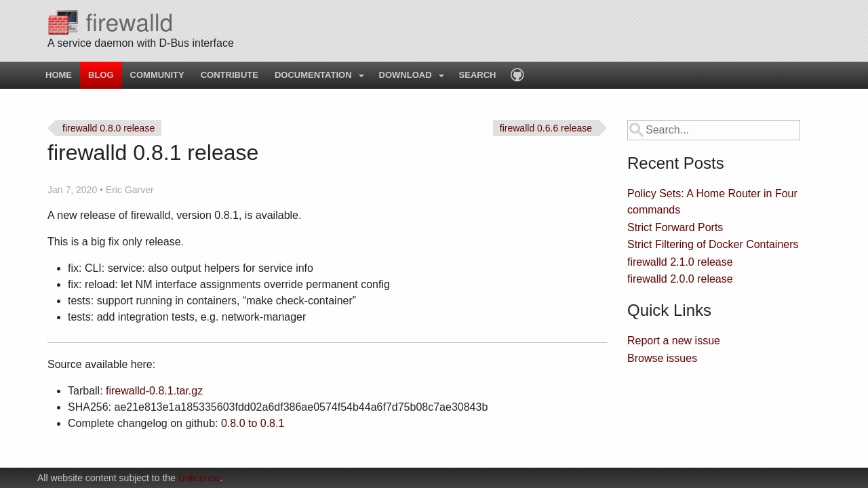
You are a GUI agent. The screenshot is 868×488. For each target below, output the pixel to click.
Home (59, 75)
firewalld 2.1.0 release (680, 262)
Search (478, 75)
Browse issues (662, 358)
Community (157, 75)
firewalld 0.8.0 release (108, 128)
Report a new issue (674, 341)
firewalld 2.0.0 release (680, 279)
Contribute (230, 75)
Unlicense (199, 478)
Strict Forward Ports (675, 227)
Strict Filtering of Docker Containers (713, 244)
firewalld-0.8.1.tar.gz (154, 391)
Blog (101, 75)
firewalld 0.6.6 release (546, 128)
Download (406, 75)
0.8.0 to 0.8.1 (253, 423)
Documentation (313, 75)
